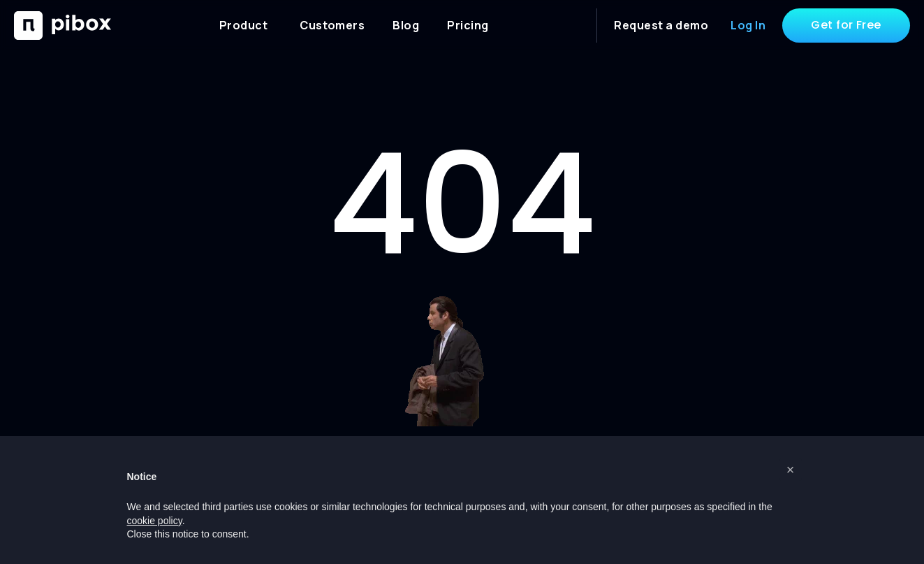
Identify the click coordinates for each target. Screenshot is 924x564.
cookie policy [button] (155, 521)
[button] (791, 470)
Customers (332, 25)
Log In (748, 25)
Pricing (468, 25)
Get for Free (846, 25)
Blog (406, 25)
